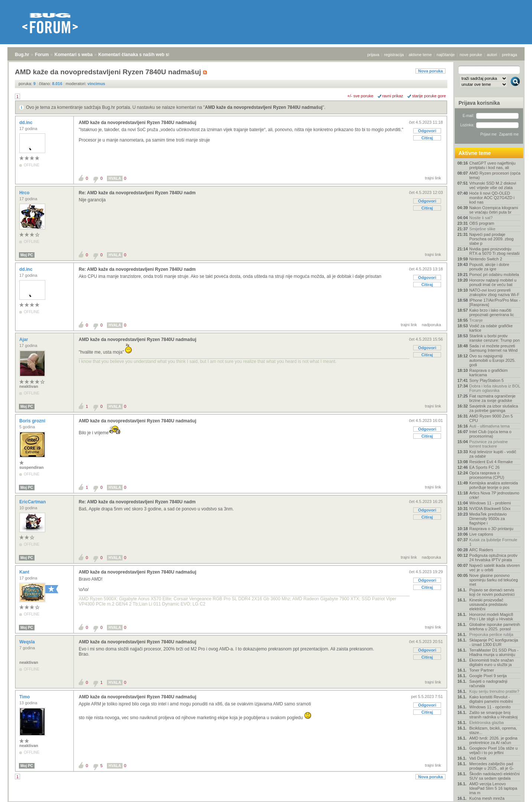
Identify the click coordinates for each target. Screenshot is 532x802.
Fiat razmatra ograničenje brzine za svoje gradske (492, 398)
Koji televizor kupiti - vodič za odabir (493, 454)
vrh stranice (512, 791)
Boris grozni (33, 421)
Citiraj (427, 138)
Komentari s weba (74, 55)
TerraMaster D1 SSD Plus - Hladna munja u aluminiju (494, 652)
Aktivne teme (475, 153)
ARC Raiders (481, 550)
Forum (42, 55)
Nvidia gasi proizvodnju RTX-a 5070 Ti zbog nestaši (495, 251)
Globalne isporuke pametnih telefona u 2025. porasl (495, 627)
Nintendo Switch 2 (486, 259)
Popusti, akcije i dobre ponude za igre (489, 267)
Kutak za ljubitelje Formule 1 (493, 542)
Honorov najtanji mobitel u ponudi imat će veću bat (493, 282)
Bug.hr (22, 55)
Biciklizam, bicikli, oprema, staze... (493, 730)
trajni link (433, 178)
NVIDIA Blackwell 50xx (490, 509)
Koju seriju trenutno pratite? (494, 691)
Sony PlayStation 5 (487, 380)
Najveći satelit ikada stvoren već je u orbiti (495, 568)
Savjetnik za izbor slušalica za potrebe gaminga (494, 408)
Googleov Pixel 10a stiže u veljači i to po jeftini (493, 750)
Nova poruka (430, 71)
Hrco (25, 193)
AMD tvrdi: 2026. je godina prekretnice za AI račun (493, 740)
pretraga (510, 55)
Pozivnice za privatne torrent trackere (489, 444)
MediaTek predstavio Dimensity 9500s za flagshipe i (488, 519)
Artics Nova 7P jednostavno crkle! (494, 495)
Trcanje (476, 320)
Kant (25, 572)
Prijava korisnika (479, 103)
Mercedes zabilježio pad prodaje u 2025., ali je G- (492, 766)
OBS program (482, 223)
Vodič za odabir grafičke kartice (491, 328)
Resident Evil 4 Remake (491, 462)
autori (492, 55)
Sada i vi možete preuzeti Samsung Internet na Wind (493, 348)
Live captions (481, 534)
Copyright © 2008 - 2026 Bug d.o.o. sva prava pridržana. (266, 800)
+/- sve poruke (360, 96)
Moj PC (27, 255)
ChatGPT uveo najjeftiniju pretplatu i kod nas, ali (492, 165)
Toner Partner (482, 670)
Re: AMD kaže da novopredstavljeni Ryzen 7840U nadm (137, 193)
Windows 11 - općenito (490, 707)
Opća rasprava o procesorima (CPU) (487, 475)
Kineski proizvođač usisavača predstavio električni (488, 604)
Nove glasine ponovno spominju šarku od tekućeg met (494, 580)
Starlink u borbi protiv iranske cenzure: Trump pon (495, 338)
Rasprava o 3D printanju (491, 529)
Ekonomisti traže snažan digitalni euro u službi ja (492, 662)
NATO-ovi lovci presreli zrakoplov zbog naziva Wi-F (494, 292)
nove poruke (471, 55)
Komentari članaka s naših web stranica (141, 55)
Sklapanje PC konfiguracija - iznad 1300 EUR (494, 642)
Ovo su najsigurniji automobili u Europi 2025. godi (492, 360)
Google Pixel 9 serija (488, 676)
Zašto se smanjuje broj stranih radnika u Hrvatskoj (493, 715)
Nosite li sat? (481, 218)
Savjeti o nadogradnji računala (488, 684)
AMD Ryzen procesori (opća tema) (495, 175)
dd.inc (27, 123)
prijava (373, 55)
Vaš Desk (478, 758)
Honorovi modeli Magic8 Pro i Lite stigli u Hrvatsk (491, 617)
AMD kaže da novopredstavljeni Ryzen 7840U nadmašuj (264, 107)
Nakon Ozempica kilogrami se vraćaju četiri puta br (494, 210)
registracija (394, 55)
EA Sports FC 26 (484, 467)
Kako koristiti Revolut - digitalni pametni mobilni (491, 699)
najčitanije (446, 55)
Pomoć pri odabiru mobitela (494, 275)
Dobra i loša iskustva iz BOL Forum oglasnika (495, 388)
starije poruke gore (429, 96)
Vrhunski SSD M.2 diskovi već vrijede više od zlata (493, 185)
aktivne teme (420, 55)
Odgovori (427, 131)
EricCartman (33, 502)
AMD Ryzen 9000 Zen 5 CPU (491, 418)
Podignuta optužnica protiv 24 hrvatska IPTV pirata (493, 558)
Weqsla (28, 642)
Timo (25, 697)
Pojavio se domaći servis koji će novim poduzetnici (492, 592)
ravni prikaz (393, 96)
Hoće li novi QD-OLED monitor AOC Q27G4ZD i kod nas (492, 198)
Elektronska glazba (487, 723)
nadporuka (431, 325)
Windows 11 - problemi (490, 503)
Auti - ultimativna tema (489, 426)
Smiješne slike (482, 229)
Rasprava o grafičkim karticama (488, 373)
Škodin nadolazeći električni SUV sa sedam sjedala (495, 776)
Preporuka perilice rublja (491, 634)
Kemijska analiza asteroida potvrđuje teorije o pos (494, 485)
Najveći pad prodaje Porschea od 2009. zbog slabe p (491, 239)
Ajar (24, 340)
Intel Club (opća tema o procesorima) (490, 434)
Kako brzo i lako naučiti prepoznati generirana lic (492, 312)
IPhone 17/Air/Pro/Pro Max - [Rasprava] (495, 302)
